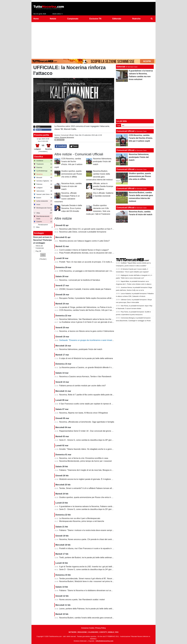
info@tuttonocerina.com (104, 641)
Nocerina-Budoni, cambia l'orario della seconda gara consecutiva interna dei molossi (95, 618)
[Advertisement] (93, 40)
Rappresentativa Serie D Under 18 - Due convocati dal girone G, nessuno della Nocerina (97, 431)
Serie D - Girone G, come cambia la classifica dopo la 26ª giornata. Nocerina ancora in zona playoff (101, 440)
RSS (117, 632)
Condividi (61, 146)
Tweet (74, 146)
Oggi (118, 125)
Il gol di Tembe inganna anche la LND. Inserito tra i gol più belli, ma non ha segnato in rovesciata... (101, 567)
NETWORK (73, 632)
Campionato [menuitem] (73, 19)
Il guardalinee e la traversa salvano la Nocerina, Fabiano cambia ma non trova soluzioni (96, 506)
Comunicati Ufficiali (67, 135)
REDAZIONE (82, 632)
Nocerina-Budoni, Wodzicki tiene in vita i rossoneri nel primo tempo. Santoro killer (94, 581)
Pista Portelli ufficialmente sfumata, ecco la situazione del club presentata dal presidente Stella (99, 253)
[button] (43, 255)
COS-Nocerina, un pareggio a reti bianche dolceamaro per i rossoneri (89, 271)
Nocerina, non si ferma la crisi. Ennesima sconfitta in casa (84, 458)
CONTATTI (103, 632)
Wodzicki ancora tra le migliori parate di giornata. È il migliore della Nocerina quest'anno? (97, 479)
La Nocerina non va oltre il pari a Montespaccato (80, 518)
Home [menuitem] (36, 19)
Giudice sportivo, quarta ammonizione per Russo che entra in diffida (72, 174)
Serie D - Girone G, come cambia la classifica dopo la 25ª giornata (87, 509)
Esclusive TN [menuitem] (95, 19)
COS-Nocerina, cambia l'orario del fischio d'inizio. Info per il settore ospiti (90, 310)
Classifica (38, 157)
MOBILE (111, 632)
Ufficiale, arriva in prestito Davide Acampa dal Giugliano (103, 186)
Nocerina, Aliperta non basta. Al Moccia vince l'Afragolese (84, 413)
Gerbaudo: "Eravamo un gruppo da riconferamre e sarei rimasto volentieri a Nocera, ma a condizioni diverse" (105, 340)
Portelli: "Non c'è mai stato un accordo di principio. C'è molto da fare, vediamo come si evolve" (99, 262)
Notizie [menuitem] (53, 19)
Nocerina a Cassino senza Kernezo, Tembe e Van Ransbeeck (85, 377)
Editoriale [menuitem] (117, 19)
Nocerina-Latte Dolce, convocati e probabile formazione (83, 232)
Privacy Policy (101, 628)
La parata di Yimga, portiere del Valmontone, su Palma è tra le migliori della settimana (95, 307)
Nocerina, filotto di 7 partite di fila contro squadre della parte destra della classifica (94, 395)
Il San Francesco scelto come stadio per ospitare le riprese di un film (88, 404)
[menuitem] (152, 19)
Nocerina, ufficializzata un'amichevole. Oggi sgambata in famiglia (87, 422)
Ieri (123, 125)
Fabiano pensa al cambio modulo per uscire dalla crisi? (83, 386)
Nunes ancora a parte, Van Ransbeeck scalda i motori (82, 600)
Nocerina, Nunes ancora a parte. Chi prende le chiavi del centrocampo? (90, 539)
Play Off (38, 251)
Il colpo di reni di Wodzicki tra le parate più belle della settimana (86, 358)
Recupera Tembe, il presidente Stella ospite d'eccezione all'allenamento (90, 298)
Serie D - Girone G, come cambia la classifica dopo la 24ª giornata (87, 569)
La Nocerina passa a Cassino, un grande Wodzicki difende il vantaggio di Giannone (95, 367)
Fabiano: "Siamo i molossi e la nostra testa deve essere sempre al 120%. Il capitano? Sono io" (99, 530)
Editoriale (121, 67)
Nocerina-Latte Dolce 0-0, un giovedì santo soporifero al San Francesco (90, 229)
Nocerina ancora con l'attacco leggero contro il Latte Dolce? (84, 241)
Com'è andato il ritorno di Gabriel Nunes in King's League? (84, 250)
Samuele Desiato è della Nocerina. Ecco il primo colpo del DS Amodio (72, 208)
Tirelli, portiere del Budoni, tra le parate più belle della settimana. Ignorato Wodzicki (94, 558)
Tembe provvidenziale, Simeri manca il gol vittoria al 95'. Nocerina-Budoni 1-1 (92, 579)
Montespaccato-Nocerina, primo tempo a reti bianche (82, 521)
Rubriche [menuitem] (136, 19)
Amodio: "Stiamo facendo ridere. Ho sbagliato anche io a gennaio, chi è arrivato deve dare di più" (100, 449)
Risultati (43, 259)
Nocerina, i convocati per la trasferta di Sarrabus (80, 280)
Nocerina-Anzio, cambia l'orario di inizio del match (71, 186)
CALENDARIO (93, 632)
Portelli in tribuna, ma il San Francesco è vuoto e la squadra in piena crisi (90, 548)
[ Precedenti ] (43, 151)
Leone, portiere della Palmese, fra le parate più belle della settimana (88, 609)
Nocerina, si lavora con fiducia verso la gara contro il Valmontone (87, 331)
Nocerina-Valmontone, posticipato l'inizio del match (102, 161)
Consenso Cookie (88, 628)
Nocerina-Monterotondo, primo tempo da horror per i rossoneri (86, 461)
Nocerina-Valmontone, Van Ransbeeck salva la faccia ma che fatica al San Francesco (96, 319)
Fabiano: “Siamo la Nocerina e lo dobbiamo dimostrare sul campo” (87, 590)
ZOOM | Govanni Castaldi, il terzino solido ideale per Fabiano (85, 289)
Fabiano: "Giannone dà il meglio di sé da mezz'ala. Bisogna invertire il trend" (92, 470)
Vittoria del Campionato (40, 247)
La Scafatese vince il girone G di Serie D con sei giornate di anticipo (88, 322)
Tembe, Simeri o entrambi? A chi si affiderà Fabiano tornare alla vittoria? (90, 488)
